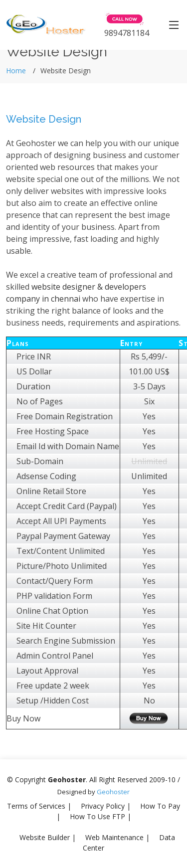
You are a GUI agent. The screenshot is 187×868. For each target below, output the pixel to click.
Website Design (44, 119)
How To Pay (160, 806)
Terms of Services (36, 806)
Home (16, 71)
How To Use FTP (97, 816)
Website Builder (45, 837)
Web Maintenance (114, 837)
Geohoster (113, 792)
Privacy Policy (103, 806)
